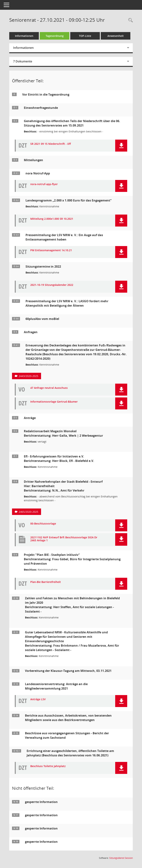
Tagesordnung (55, 36)
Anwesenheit (116, 36)
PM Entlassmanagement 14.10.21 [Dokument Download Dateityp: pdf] (51, 250)
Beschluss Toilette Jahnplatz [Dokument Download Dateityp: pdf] (48, 766)
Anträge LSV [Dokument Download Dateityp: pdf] (38, 699)
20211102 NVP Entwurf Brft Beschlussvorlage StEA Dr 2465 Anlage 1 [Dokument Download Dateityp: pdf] (64, 539)
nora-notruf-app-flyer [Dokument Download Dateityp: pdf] (44, 184)
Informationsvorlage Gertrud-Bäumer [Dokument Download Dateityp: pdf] (54, 402)
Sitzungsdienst (121, 858)
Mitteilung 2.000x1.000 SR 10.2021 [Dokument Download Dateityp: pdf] (52, 219)
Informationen (24, 36)
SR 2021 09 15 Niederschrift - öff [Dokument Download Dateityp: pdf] (51, 144)
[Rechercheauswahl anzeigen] (130, 20)
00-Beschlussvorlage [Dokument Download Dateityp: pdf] (43, 524)
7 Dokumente (23, 61)
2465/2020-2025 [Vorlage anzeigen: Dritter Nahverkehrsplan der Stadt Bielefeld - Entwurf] (28, 512)
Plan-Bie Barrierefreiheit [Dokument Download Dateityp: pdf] (46, 582)
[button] (121, 146)
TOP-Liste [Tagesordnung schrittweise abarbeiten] (85, 36)
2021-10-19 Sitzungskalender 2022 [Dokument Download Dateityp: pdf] (52, 285)
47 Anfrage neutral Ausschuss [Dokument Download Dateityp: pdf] (49, 388)
